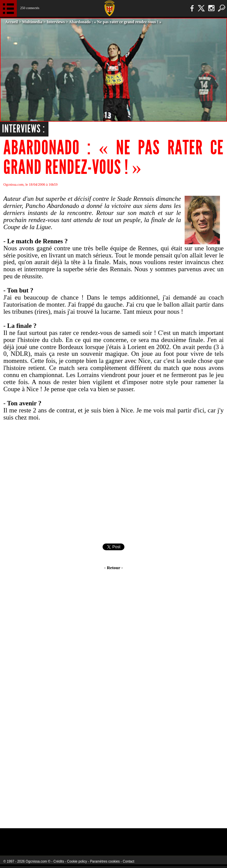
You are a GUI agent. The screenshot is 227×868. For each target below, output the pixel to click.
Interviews (56, 22)
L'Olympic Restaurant (103, 838)
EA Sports (42, 838)
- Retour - (113, 568)
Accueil (11, 22)
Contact (128, 861)
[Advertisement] (113, 482)
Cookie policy (77, 861)
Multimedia (32, 22)
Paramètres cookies (105, 861)
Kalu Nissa (181, 838)
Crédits (59, 861)
